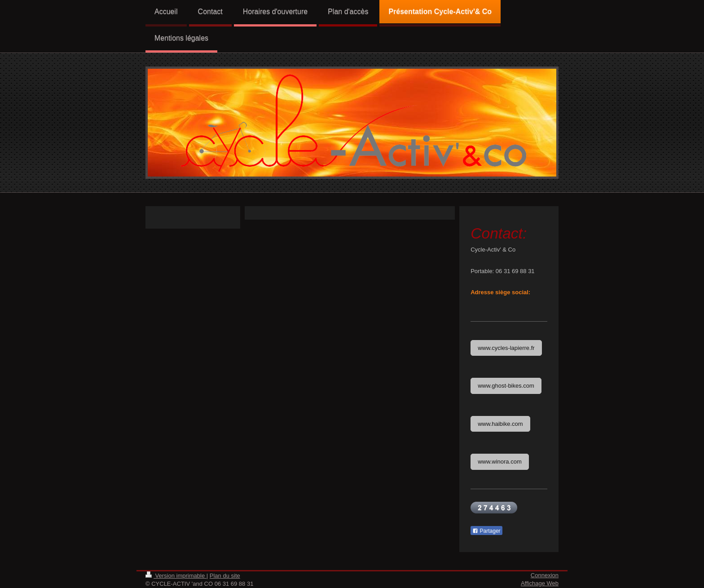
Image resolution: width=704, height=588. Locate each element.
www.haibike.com (500, 424)
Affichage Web (540, 583)
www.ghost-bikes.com (506, 386)
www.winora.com (500, 462)
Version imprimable (176, 576)
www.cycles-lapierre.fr (506, 348)
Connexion (545, 575)
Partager (486, 531)
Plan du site (225, 576)
